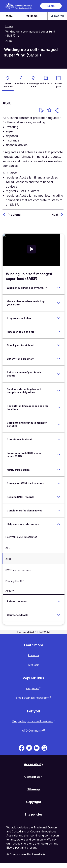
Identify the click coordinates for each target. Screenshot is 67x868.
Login (51, 6)
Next (55, 215)
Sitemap (33, 789)
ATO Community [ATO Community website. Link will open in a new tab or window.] (32, 731)
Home (32, 16)
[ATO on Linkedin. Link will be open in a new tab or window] (37, 748)
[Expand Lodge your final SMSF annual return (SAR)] (59, 455)
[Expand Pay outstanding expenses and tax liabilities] (59, 408)
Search (57, 16)
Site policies (33, 814)
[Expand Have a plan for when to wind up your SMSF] (59, 303)
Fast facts (20, 83)
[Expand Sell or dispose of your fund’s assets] (59, 374)
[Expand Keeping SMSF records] (59, 497)
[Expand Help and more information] (59, 524)
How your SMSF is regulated (21, 537)
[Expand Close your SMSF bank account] (59, 483)
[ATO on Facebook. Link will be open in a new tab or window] (22, 748)
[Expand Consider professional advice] (59, 511)
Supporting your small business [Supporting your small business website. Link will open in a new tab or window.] (32, 721)
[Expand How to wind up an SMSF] (59, 332)
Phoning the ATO (15, 581)
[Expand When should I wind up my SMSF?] (59, 288)
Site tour (34, 665)
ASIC (8, 559)
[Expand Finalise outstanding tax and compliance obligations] (59, 391)
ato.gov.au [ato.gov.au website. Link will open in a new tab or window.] (32, 688)
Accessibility (34, 764)
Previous (14, 215)
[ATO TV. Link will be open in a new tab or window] (44, 748)
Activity (10, 591)
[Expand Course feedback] (59, 615)
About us (33, 655)
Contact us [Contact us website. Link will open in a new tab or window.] (32, 777)
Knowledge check (33, 85)
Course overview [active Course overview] (8, 85)
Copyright (34, 802)
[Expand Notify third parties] (59, 470)
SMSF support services (18, 570)
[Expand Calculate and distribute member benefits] (59, 424)
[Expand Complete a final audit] (59, 440)
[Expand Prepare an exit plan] (59, 318)
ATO (8, 548)
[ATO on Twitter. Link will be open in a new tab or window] (29, 748)
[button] (57, 111)
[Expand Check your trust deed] (59, 345)
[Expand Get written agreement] (59, 359)
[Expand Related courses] (59, 601)
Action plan (59, 85)
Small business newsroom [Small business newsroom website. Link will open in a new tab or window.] (32, 698)
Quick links (46, 83)
